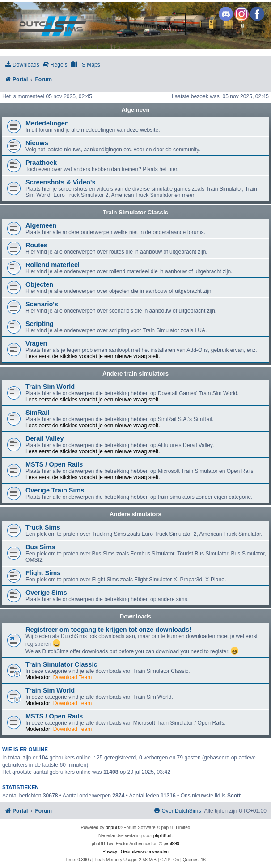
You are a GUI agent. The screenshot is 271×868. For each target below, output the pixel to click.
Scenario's (42, 304)
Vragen (36, 343)
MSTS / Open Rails (54, 464)
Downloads (135, 616)
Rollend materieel (53, 265)
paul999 (172, 844)
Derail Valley (45, 438)
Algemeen (135, 110)
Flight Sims (43, 573)
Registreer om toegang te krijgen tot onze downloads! (108, 630)
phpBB (112, 828)
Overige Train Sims (55, 490)
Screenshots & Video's (60, 182)
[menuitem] (22, 65)
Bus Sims (40, 547)
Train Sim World (50, 387)
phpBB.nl (163, 836)
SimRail (37, 413)
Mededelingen (47, 123)
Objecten (39, 284)
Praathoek (41, 163)
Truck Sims (43, 527)
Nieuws (37, 143)
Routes (36, 245)
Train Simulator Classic (135, 212)
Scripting (40, 324)
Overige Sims (46, 593)
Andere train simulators (135, 373)
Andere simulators (135, 514)
